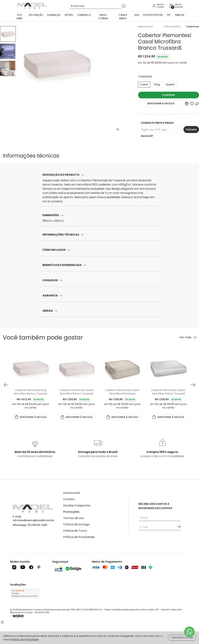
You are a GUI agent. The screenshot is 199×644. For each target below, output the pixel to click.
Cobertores (193, 27)
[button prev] (6, 385)
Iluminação (54, 15)
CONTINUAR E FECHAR (182, 638)
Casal (144, 84)
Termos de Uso (74, 518)
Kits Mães (19, 17)
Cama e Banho (123, 17)
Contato (69, 499)
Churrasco (84, 15)
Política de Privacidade (79, 537)
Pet (169, 15)
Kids (137, 15)
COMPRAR (169, 95)
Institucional (72, 493)
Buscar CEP (147, 136)
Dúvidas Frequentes (77, 505)
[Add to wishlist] (192, 104)
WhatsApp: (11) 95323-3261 (30, 525)
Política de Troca (75, 531)
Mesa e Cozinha (103, 17)
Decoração (36, 15)
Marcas (180, 15)
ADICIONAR (161, 103)
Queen (170, 84)
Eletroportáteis (153, 15)
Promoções (71, 512)
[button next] (193, 385)
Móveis (69, 15)
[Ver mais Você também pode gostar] (188, 337)
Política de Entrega (76, 524)
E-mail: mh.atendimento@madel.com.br (34, 518)
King (157, 84)
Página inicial (145, 27)
